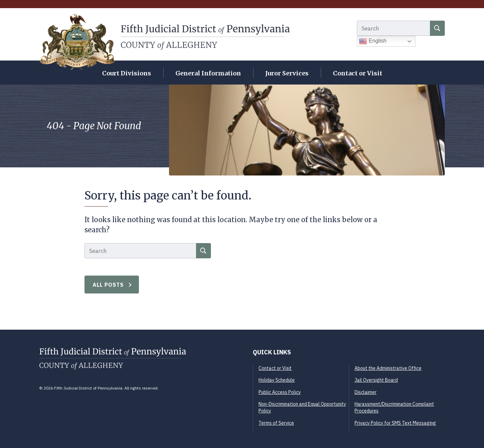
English (373, 41)
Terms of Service (276, 423)
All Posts (108, 285)
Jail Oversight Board (376, 380)
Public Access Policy (280, 392)
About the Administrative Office (388, 368)
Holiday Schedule (277, 380)
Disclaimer (366, 392)
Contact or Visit (358, 73)
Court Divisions (127, 73)
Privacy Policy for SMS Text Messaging (395, 423)
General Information (208, 73)
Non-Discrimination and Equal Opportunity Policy (302, 407)
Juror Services (287, 73)
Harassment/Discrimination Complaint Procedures (394, 407)
